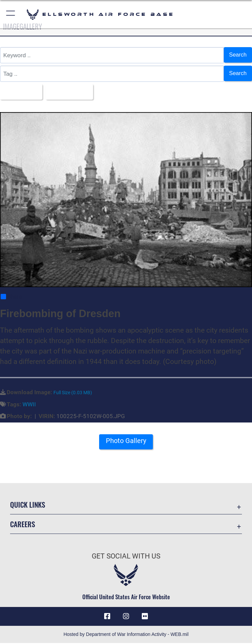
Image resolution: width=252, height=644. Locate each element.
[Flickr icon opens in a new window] (145, 617)
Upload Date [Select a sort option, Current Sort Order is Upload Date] (70, 92)
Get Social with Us (126, 557)
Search (237, 55)
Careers (23, 525)
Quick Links (28, 505)
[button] (11, 14)
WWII (29, 405)
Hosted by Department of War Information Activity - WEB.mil (126, 635)
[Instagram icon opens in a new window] (126, 617)
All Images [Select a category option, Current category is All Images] (20, 92)
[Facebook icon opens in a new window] (107, 617)
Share (11, 297)
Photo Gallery (126, 442)
